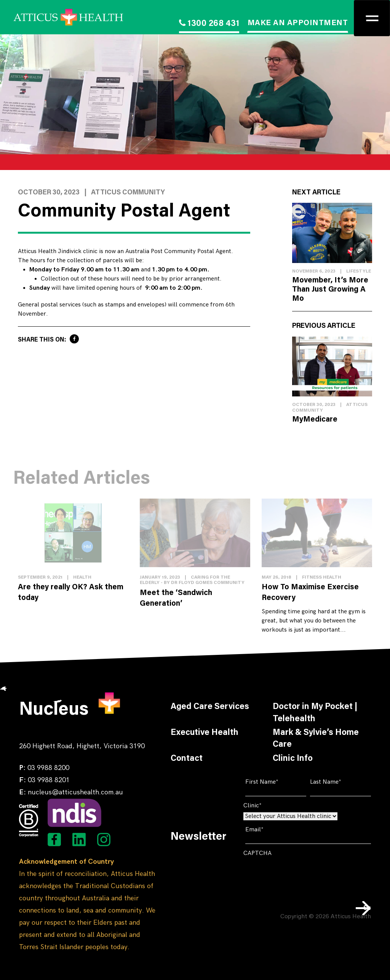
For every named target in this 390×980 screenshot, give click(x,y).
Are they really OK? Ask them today (71, 593)
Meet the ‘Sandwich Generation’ (176, 598)
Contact (187, 759)
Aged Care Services (210, 707)
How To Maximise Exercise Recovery (310, 593)
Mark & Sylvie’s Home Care (316, 739)
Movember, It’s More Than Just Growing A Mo (330, 290)
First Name (273, 782)
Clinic (264, 806)
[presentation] (301, 875)
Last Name (337, 782)
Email (266, 830)
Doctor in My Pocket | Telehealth (315, 713)
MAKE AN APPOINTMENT (298, 23)
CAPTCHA (257, 853)
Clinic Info (293, 759)
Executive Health (205, 733)
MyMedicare (315, 420)
